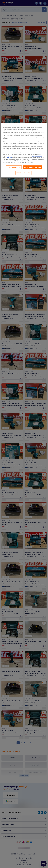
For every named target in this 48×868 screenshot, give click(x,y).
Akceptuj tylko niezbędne (14, 167)
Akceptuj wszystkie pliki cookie (33, 167)
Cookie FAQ (9, 158)
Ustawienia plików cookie (23, 173)
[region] (24, 150)
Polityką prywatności (37, 156)
